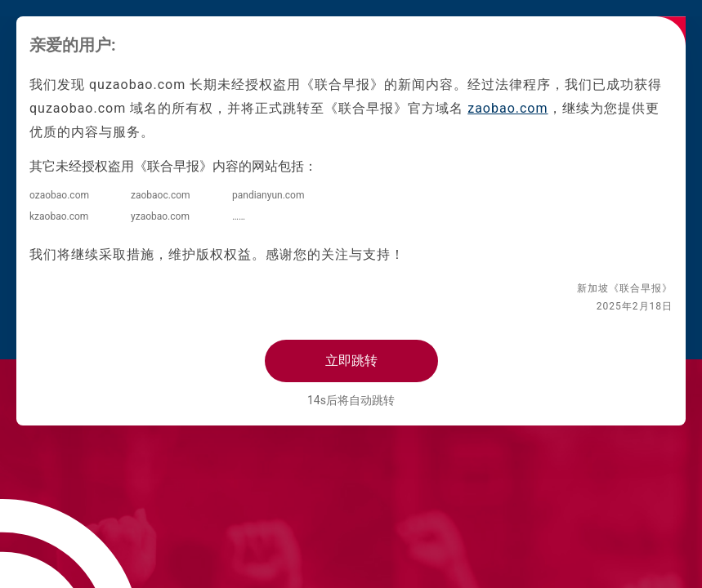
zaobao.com (507, 108)
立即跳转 (351, 361)
